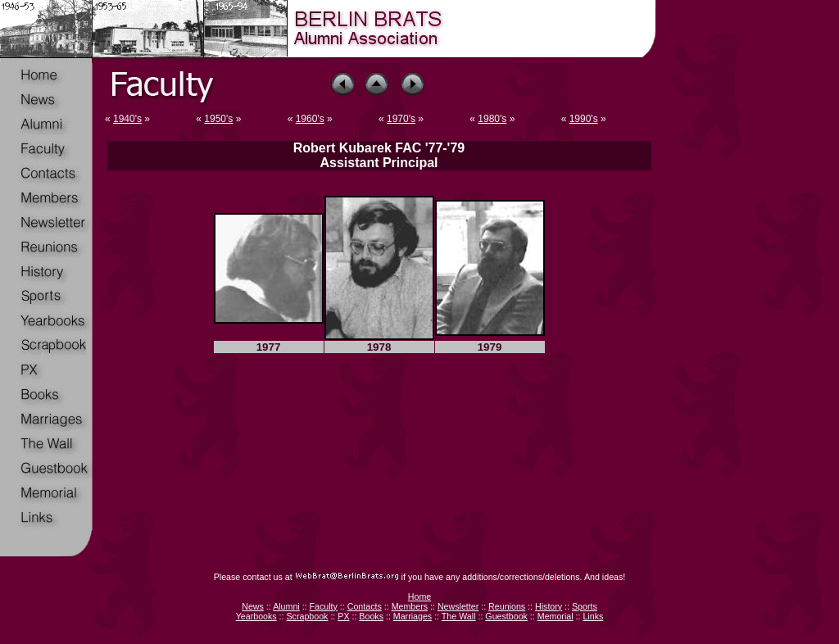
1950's (218, 119)
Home (419, 596)
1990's (584, 119)
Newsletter (458, 606)
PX (343, 616)
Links (593, 616)
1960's (310, 119)
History (549, 606)
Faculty (324, 606)
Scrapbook (307, 616)
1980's (492, 119)
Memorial (556, 616)
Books (371, 616)
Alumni (286, 606)
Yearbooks (256, 616)
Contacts (365, 606)
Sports (585, 606)
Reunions (507, 606)
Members (410, 606)
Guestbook (506, 616)
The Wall (459, 616)
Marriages (413, 616)
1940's (127, 119)
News (253, 606)
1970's (401, 119)
